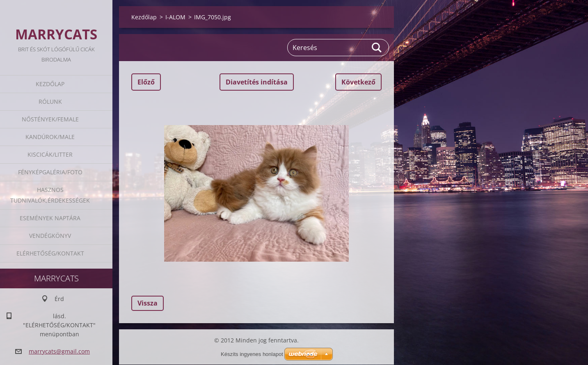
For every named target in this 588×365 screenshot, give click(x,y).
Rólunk (50, 102)
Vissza (148, 303)
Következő (358, 82)
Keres (377, 48)
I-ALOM (175, 17)
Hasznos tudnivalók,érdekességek (50, 195)
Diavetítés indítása (257, 82)
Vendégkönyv (50, 236)
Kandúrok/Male (50, 137)
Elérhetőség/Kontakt (50, 253)
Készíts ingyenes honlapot (252, 354)
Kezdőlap (50, 84)
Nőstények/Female (50, 119)
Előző (146, 82)
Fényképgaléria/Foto (50, 172)
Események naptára (50, 218)
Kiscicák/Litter (50, 154)
